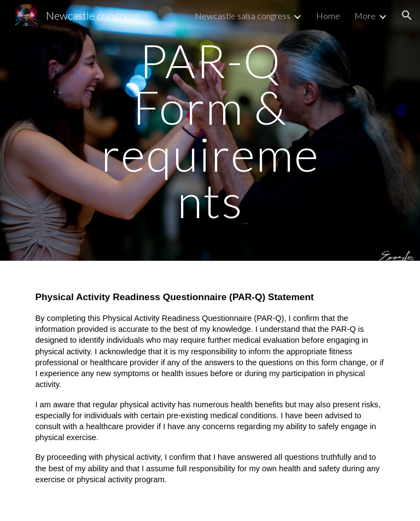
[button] (407, 15)
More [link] (365, 16)
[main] (210, 130)
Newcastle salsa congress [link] (243, 16)
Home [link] (328, 16)
